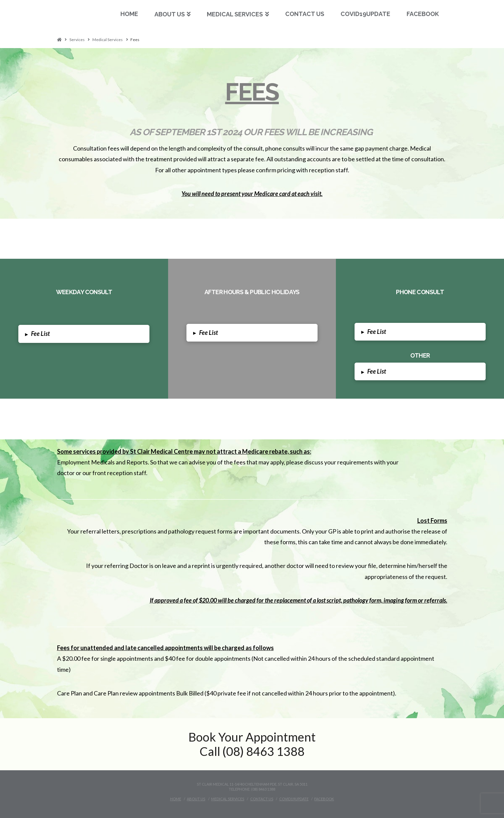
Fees (135, 40)
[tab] (84, 334)
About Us (196, 799)
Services (77, 40)
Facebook (324, 799)
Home (176, 799)
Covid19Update (294, 799)
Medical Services (108, 40)
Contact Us (262, 799)
